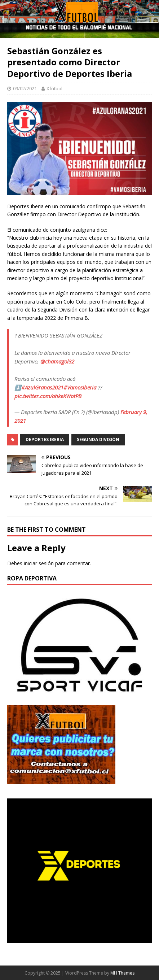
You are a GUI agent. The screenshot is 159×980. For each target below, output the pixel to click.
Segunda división (98, 439)
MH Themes (122, 973)
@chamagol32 (57, 361)
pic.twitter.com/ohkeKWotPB (48, 396)
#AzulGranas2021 (42, 387)
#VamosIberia (80, 387)
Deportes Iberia (45, 439)
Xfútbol (54, 88)
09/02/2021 (25, 88)
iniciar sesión (39, 563)
